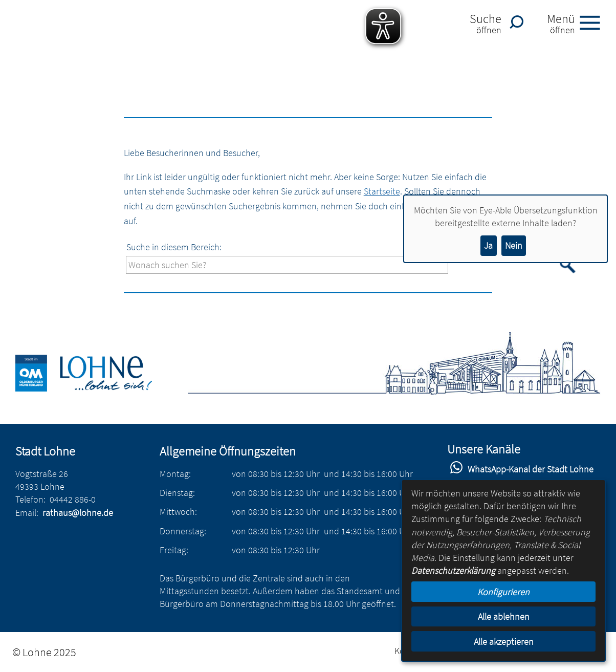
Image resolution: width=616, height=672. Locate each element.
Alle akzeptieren (504, 642)
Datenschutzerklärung (453, 570)
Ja (488, 245)
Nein (514, 245)
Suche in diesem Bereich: (174, 247)
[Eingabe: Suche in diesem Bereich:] (287, 265)
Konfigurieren (503, 592)
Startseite (382, 191)
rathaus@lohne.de (78, 513)
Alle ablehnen (504, 616)
